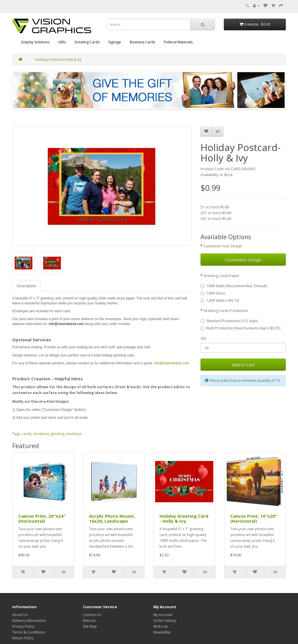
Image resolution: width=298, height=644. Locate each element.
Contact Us (92, 615)
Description (26, 286)
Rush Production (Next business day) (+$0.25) (240, 328)
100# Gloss (213, 293)
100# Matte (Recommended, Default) (234, 286)
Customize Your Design (223, 246)
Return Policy (23, 638)
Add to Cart (243, 365)
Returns (89, 621)
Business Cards (142, 42)
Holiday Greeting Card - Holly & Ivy (184, 518)
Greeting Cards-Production (226, 311)
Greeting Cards (87, 42)
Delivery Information (29, 621)
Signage (115, 42)
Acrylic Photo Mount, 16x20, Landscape (112, 518)
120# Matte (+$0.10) (220, 300)
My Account (163, 615)
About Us (20, 615)
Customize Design (243, 260)
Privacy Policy (23, 626)
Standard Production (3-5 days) (229, 321)
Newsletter (162, 632)
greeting (57, 434)
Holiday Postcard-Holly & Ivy (58, 60)
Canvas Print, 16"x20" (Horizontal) (254, 518)
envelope (74, 434)
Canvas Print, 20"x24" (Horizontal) (42, 518)
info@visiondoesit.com (66, 324)
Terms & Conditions (29, 632)
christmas (41, 434)
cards (26, 434)
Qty (203, 338)
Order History (165, 621)
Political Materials (178, 42)
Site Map (90, 626)
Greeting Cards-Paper (221, 276)
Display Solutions (35, 42)
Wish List (160, 626)
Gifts (62, 42)
